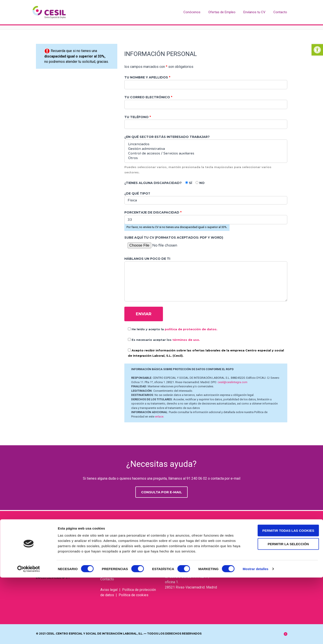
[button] (317, 50)
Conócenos (192, 12)
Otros (206, 158)
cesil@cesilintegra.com (232, 382)
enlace (159, 417)
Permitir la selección (286, 610)
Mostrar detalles (256, 635)
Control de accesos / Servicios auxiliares (206, 153)
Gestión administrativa (206, 149)
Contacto (280, 12)
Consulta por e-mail (161, 492)
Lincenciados (206, 144)
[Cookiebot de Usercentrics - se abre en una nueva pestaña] (29, 635)
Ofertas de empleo (115, 558)
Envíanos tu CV (254, 12)
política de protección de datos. (191, 329)
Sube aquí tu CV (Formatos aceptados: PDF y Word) (174, 238)
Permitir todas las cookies (286, 597)
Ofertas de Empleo (222, 12)
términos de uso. (186, 340)
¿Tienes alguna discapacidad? (153, 183)
